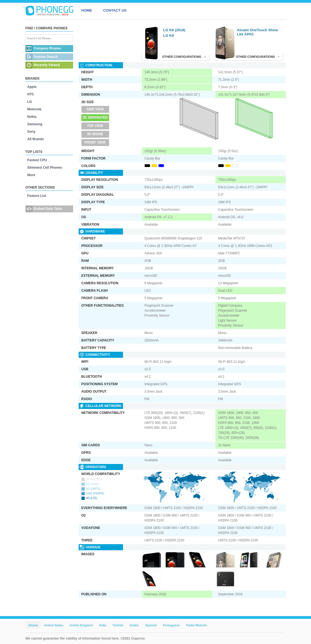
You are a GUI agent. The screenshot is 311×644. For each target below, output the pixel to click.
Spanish (151, 625)
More (31, 175)
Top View (95, 126)
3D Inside (95, 134)
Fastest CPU (37, 160)
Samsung (35, 124)
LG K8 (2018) (174, 30)
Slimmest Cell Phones (45, 168)
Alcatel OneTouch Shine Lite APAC (258, 32)
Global (33, 625)
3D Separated (95, 118)
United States (54, 625)
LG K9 (169, 36)
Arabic (134, 625)
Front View (95, 142)
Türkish (118, 625)
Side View (95, 109)
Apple (32, 87)
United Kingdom (81, 625)
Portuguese (171, 625)
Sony (31, 132)
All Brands (36, 139)
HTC (31, 94)
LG (30, 102)
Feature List (37, 196)
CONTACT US (115, 10)
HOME (87, 10)
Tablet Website (196, 625)
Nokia (32, 117)
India (103, 625)
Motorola (34, 109)
